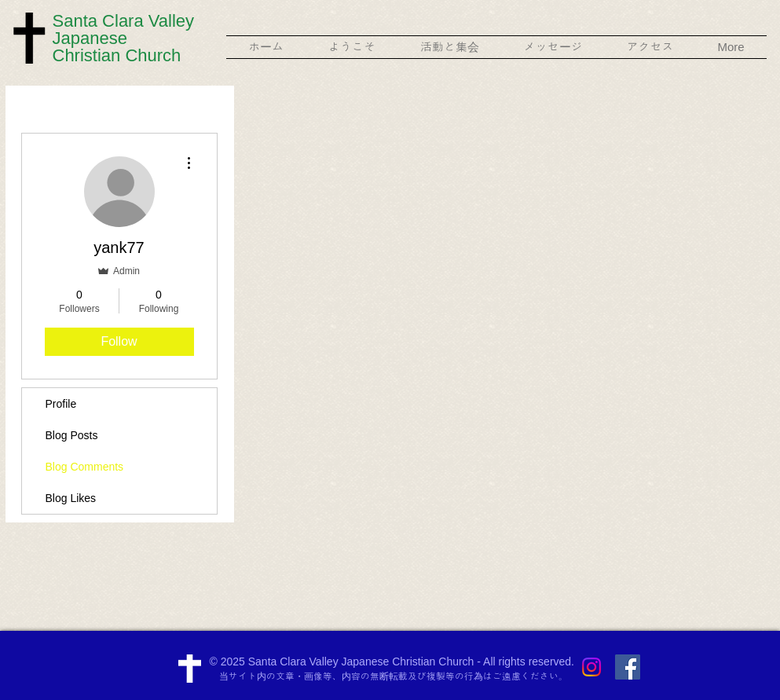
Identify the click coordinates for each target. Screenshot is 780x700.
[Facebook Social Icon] (628, 667)
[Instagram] (591, 667)
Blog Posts (72, 435)
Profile (61, 404)
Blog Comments (85, 467)
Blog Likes (71, 498)
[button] (352, 47)
